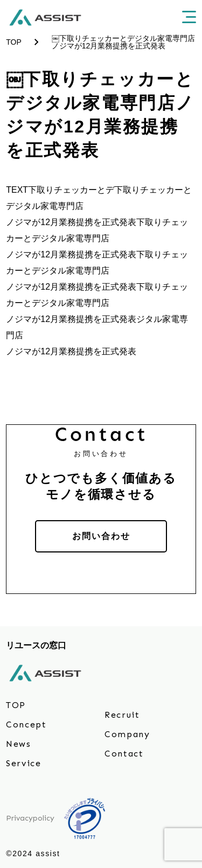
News (18, 744)
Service (23, 763)
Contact (124, 754)
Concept (26, 724)
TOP (16, 705)
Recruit (122, 715)
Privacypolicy (30, 818)
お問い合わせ (101, 536)
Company (127, 734)
